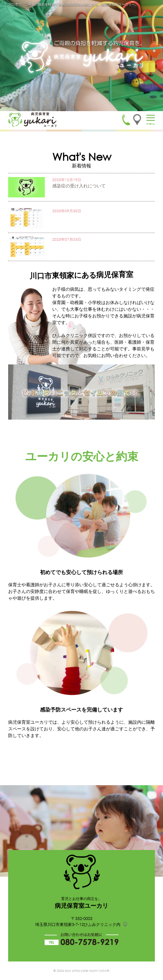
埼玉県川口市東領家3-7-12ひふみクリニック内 (78, 924)
